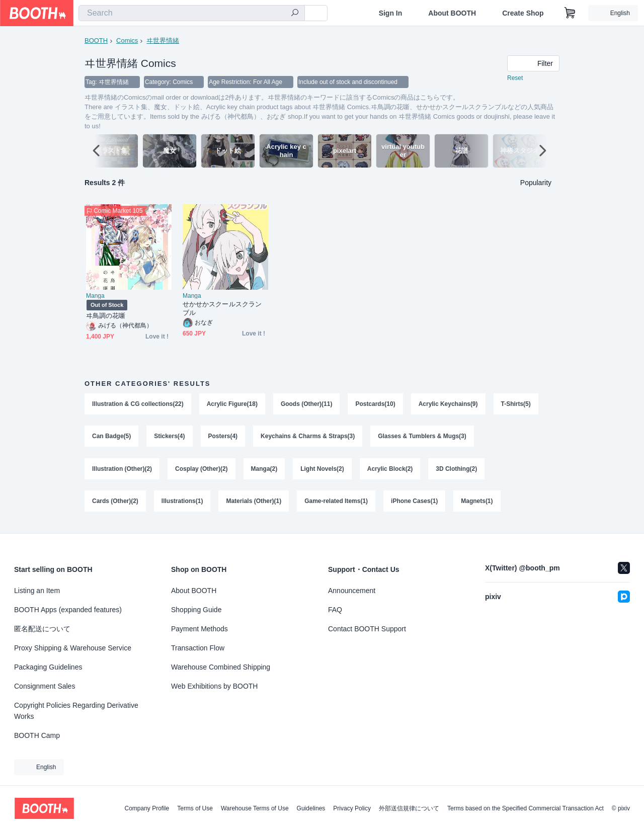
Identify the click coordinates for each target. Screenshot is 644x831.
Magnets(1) (477, 504)
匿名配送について (42, 629)
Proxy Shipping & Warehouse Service (73, 648)
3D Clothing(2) (457, 471)
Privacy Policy (352, 808)
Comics (127, 40)
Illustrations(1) (182, 504)
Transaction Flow (198, 648)
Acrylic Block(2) (390, 471)
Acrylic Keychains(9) (448, 404)
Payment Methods (199, 629)
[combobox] (192, 13)
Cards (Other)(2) (115, 504)
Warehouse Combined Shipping (221, 667)
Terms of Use (195, 808)
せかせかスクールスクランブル (222, 309)
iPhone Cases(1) (415, 504)
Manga (95, 296)
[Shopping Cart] (570, 13)
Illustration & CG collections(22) (138, 404)
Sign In (391, 13)
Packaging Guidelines (48, 667)
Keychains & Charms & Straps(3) (308, 438)
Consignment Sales (45, 686)
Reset (515, 78)
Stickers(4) (169, 438)
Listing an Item (37, 591)
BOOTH (96, 40)
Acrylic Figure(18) (232, 404)
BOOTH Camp (37, 735)
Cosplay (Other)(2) (202, 471)
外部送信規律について (409, 808)
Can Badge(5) (111, 438)
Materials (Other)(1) (254, 504)
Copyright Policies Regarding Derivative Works (76, 711)
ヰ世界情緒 (163, 40)
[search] (295, 14)
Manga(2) (264, 471)
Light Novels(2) (323, 471)
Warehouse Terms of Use (255, 808)
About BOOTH (452, 13)
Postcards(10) (376, 404)
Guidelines (311, 808)
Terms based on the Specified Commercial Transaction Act (526, 808)
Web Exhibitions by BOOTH (214, 686)
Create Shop (523, 13)
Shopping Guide (196, 610)
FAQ (335, 610)
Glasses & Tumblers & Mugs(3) (423, 438)
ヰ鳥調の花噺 (106, 316)
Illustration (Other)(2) (122, 471)
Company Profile (147, 808)
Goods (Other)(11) (307, 404)
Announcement (352, 591)
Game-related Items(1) (337, 504)
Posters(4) (223, 438)
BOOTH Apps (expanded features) (68, 610)
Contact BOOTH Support (367, 629)
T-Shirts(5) (516, 404)
